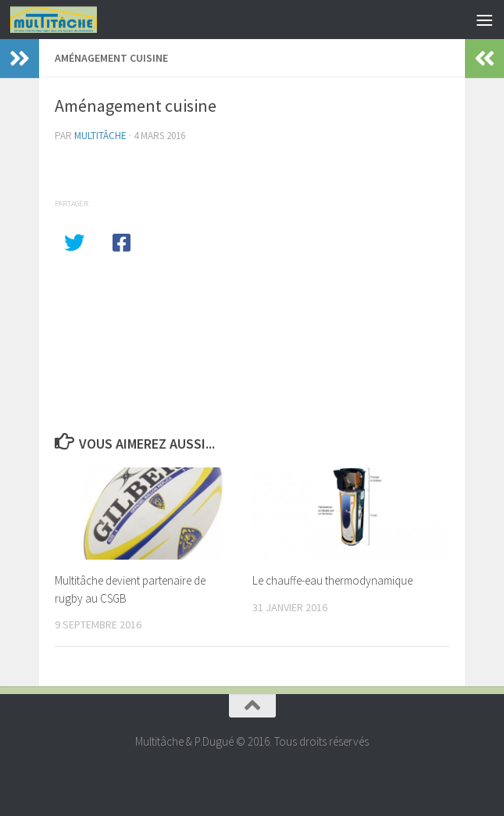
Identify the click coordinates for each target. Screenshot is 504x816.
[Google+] (252, 773)
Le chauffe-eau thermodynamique (332, 580)
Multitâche (100, 136)
